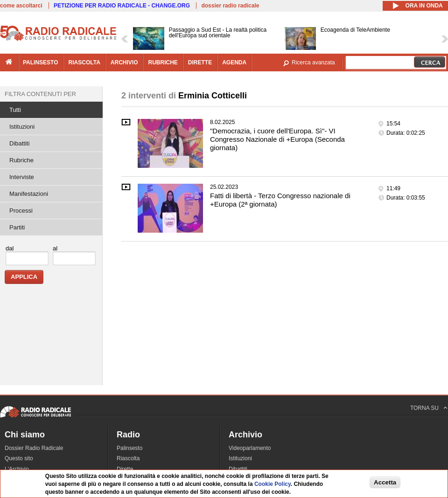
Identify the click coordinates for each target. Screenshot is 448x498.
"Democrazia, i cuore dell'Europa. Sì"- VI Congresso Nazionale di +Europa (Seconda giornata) (277, 139)
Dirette (125, 469)
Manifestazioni (29, 194)
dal (10, 248)
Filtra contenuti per (40, 94)
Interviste (22, 177)
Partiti (17, 227)
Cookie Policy (273, 484)
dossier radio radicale (230, 6)
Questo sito (19, 458)
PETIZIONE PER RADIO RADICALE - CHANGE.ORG (122, 6)
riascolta (84, 62)
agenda (234, 62)
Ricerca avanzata (313, 62)
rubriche (163, 62)
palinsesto (41, 62)
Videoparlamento (250, 448)
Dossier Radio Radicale (34, 448)
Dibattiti (19, 143)
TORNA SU (424, 408)
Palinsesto (129, 448)
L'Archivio (17, 469)
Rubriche (21, 160)
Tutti (15, 110)
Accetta (385, 482)
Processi (21, 211)
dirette (200, 62)
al (55, 248)
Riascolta (128, 458)
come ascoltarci (21, 6)
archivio (124, 62)
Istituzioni (22, 127)
